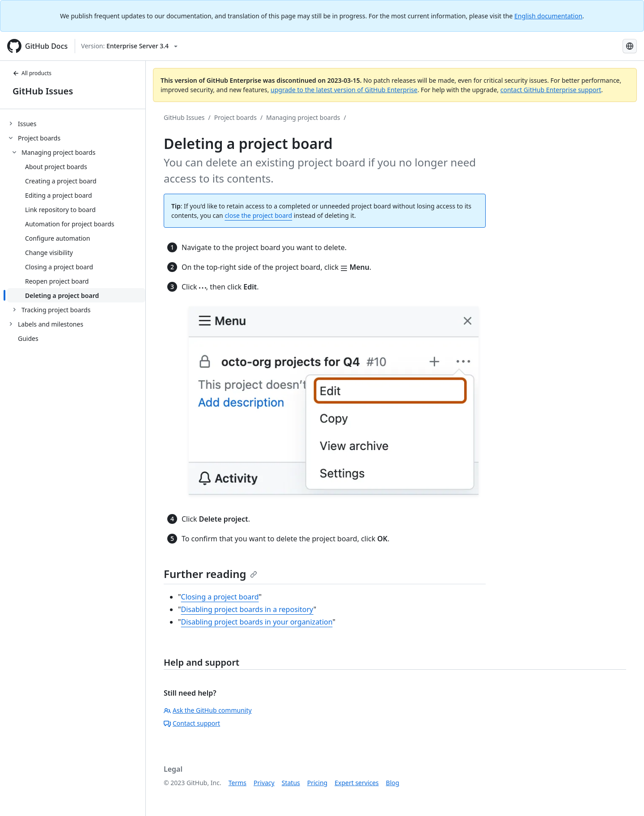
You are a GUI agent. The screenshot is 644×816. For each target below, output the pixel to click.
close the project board (258, 215)
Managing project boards (303, 117)
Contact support (192, 723)
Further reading (210, 574)
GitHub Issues (43, 91)
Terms (237, 783)
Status (291, 783)
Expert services (357, 783)
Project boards (235, 117)
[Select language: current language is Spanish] (630, 46)
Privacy (264, 783)
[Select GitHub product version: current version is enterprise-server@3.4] (129, 46)
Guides (28, 338)
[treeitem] (76, 123)
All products (32, 73)
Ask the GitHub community (208, 710)
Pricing (317, 783)
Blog (393, 783)
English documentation (548, 16)
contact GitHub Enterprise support (551, 90)
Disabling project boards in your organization (257, 622)
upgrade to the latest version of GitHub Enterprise (344, 90)
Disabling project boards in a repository (247, 609)
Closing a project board (220, 597)
